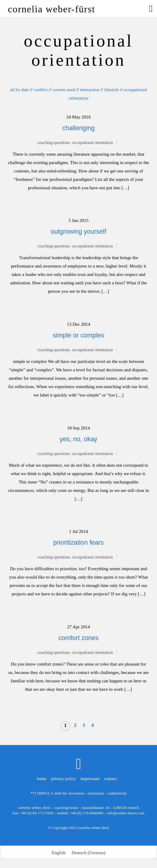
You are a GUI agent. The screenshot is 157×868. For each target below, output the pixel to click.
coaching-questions (54, 142)
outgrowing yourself (78, 232)
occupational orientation (92, 142)
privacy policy (63, 779)
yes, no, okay (78, 439)
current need (64, 90)
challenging (79, 128)
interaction (90, 90)
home (42, 779)
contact (110, 779)
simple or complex (78, 335)
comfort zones (79, 638)
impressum (90, 779)
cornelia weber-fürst (93, 828)
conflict (41, 90)
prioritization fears (79, 543)
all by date (19, 90)
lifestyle (112, 90)
